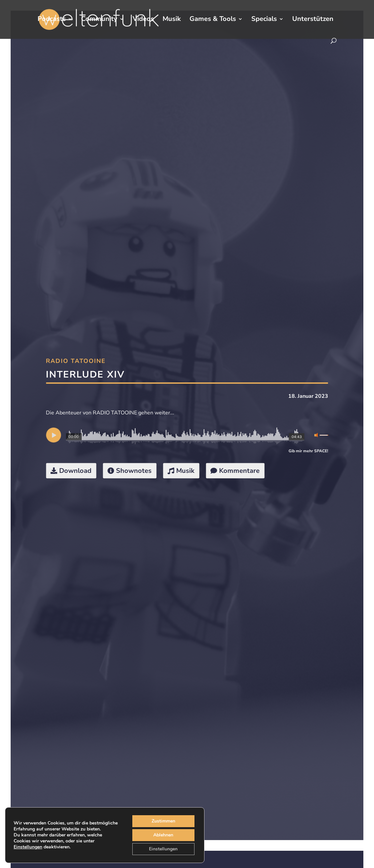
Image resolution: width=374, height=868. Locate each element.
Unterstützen (313, 20)
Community (99, 20)
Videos (143, 20)
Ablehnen (163, 835)
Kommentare (239, 471)
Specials (264, 20)
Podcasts (52, 20)
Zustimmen (163, 821)
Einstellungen (28, 847)
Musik (172, 20)
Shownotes (134, 471)
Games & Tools (213, 20)
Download (75, 471)
